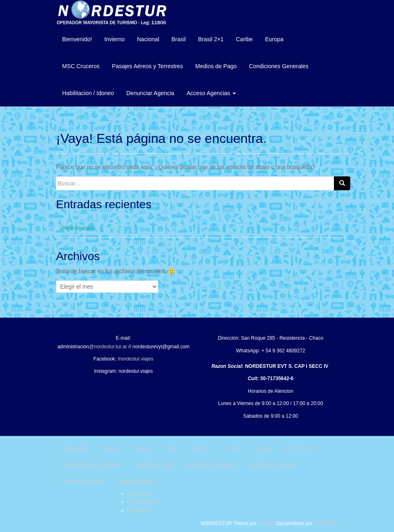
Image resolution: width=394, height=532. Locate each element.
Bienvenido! (77, 39)
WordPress (326, 523)
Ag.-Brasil (138, 510)
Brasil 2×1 (211, 39)
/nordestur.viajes (135, 359)
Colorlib (267, 523)
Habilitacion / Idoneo (88, 93)
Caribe (244, 39)
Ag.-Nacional (141, 502)
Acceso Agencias (211, 93)
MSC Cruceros (81, 66)
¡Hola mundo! (77, 228)
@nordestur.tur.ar (108, 347)
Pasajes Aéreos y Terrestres (148, 66)
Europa (274, 39)
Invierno (114, 39)
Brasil (178, 39)
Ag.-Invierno (140, 494)
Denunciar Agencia (150, 93)
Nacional (148, 39)
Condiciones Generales (279, 66)
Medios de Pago (216, 66)
